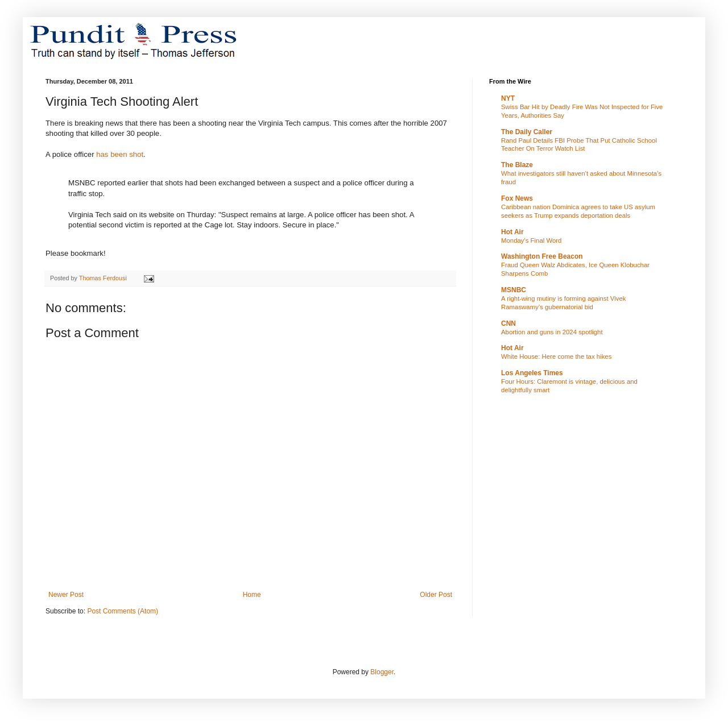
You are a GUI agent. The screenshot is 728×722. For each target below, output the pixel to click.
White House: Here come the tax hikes (556, 356)
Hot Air (512, 232)
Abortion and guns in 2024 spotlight (552, 332)
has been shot (120, 154)
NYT (508, 98)
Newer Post (66, 595)
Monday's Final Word (531, 240)
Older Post (436, 595)
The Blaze (517, 165)
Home (252, 595)
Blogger (382, 672)
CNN (508, 323)
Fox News (517, 198)
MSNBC (514, 290)
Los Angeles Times (532, 373)
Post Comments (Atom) (123, 611)
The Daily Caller (527, 132)
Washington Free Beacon (542, 256)
